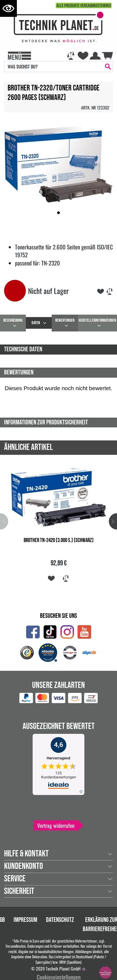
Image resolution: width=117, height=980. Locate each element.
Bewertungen (65, 320)
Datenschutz (60, 920)
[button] (59, 213)
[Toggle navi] (19, 55)
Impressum (25, 920)
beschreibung (13, 320)
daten (36, 323)
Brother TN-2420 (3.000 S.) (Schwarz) (59, 540)
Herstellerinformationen (97, 320)
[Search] (54, 67)
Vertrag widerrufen (56, 825)
